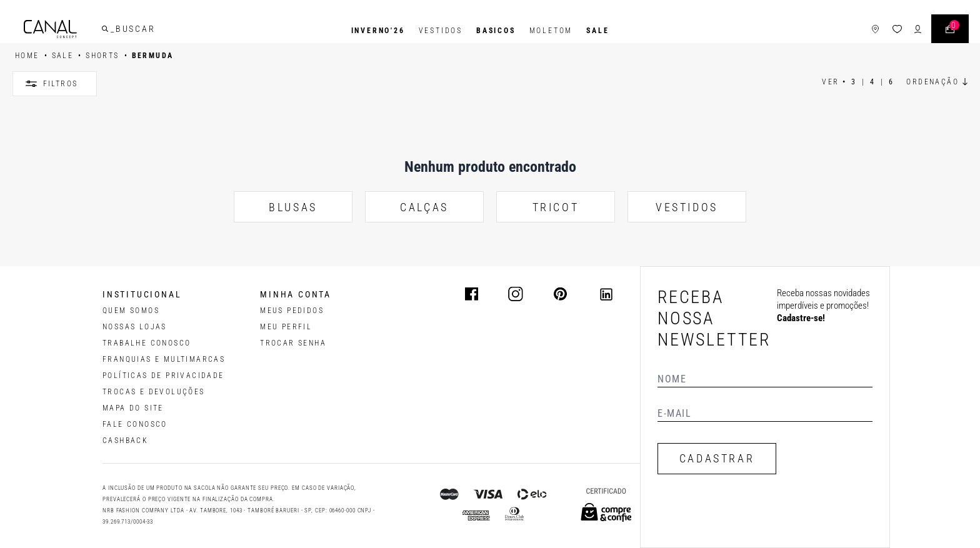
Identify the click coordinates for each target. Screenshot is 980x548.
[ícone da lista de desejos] (884, 31)
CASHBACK (125, 441)
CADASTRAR (717, 458)
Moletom (551, 31)
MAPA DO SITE (133, 408)
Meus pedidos (292, 311)
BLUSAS (293, 207)
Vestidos (441, 31)
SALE (597, 31)
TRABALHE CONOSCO (147, 343)
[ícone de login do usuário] (905, 31)
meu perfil (286, 327)
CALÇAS (424, 207)
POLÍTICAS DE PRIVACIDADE (163, 376)
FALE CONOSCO (135, 424)
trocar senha (293, 343)
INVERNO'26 (378, 31)
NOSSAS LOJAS (135, 327)
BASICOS (496, 31)
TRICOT (556, 207)
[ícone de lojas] (862, 31)
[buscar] (118, 31)
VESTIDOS (687, 207)
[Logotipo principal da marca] (63, 31)
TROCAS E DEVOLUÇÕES (154, 392)
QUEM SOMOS (131, 311)
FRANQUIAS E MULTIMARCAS (164, 359)
